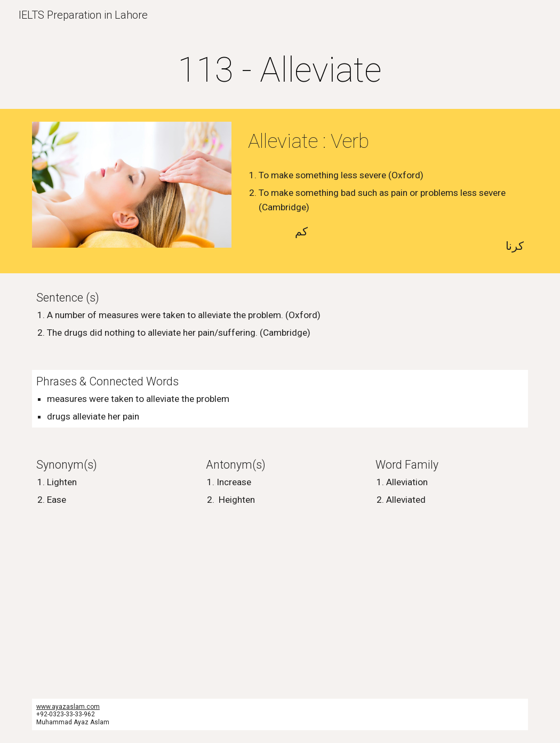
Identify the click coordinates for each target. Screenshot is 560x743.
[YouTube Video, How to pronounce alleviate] (153, 605)
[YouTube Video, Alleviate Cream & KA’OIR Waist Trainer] (407, 605)
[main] (280, 70)
